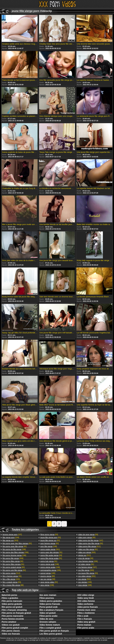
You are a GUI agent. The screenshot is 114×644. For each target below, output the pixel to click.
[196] (14, 549)
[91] (13, 564)
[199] (85, 582)
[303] (10, 540)
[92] (17, 543)
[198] (49, 546)
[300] (86, 570)
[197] (12, 535)
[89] (48, 576)
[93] (14, 567)
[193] (11, 579)
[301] (50, 549)
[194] (11, 538)
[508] (13, 558)
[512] (11, 573)
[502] (84, 579)
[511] (89, 546)
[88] (13, 585)
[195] (48, 573)
